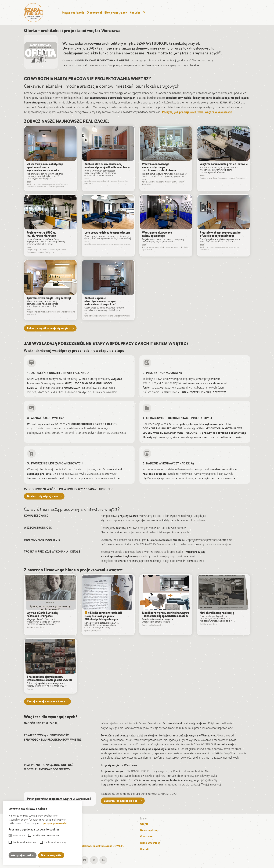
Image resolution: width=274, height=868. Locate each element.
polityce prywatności (55, 824)
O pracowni (94, 13)
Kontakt (135, 13)
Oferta (144, 824)
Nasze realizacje (73, 13)
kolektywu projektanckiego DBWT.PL (102, 846)
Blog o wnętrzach (116, 13)
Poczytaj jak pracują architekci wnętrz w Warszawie (197, 112)
